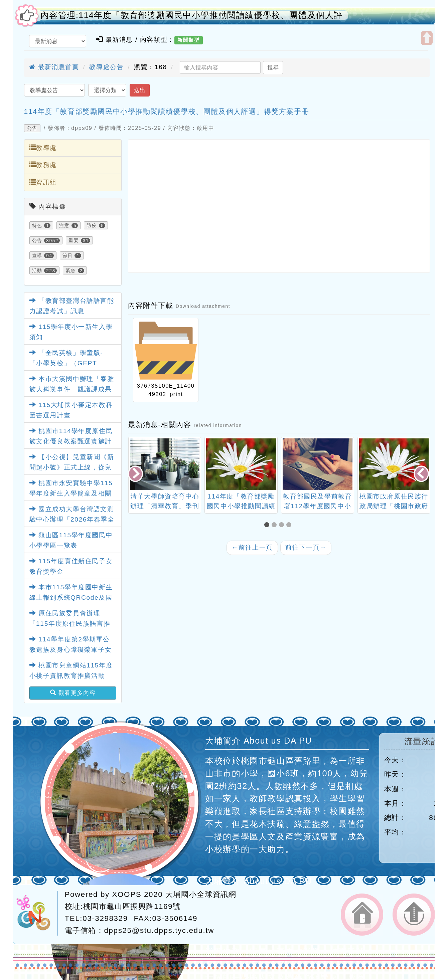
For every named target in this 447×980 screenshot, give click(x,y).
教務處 (43, 165)
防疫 (92, 225)
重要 (74, 240)
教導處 (43, 148)
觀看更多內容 (73, 693)
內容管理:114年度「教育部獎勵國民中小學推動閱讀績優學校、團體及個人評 (192, 15)
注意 (64, 225)
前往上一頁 (252, 547)
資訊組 (43, 182)
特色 (37, 225)
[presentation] (136, 475)
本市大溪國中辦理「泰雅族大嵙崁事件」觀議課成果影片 (72, 389)
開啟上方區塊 (427, 38)
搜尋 (273, 67)
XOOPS (127, 894)
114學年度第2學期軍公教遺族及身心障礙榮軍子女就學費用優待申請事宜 (71, 649)
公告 (32, 128)
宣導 (37, 255)
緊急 (71, 270)
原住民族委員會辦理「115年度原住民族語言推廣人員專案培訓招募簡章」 (71, 623)
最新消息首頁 (54, 67)
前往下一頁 (306, 547)
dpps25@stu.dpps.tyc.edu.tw (159, 930)
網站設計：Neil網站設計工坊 (37, 913)
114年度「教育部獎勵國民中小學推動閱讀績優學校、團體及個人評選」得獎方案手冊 (167, 111)
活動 (37, 270)
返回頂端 (414, 915)
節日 (68, 255)
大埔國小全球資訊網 (201, 894)
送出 (140, 90)
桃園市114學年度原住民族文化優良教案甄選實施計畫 (71, 441)
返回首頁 (362, 915)
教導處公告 (106, 67)
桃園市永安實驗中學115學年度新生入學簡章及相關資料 (71, 493)
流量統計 (422, 741)
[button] (268, 525)
